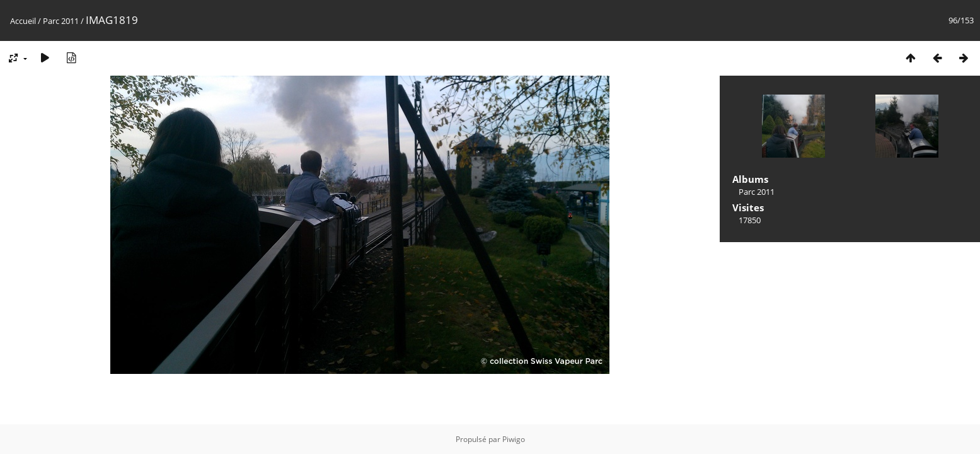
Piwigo (514, 439)
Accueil (23, 21)
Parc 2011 (61, 21)
